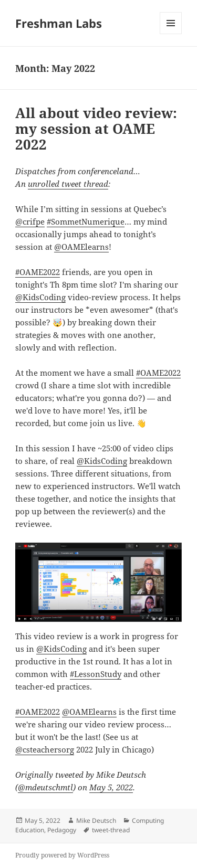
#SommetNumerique (86, 221)
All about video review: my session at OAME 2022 (96, 129)
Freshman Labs (59, 23)
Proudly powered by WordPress (62, 855)
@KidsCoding (40, 297)
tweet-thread (111, 830)
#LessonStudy (96, 674)
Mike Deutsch (96, 821)
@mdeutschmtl (45, 787)
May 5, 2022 (111, 787)
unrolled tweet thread (68, 184)
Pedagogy (62, 830)
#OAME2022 (38, 272)
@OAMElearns (81, 247)
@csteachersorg (45, 749)
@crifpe (30, 221)
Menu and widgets (171, 34)
